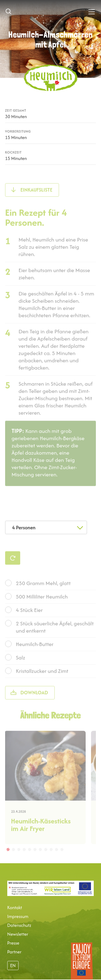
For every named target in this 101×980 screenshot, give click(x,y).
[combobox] (46, 527)
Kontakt (15, 908)
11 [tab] (62, 859)
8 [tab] (46, 859)
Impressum (18, 916)
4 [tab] (24, 859)
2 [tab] (13, 859)
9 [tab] (51, 859)
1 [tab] (8, 859)
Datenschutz (19, 925)
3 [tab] (19, 859)
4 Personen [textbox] (24, 528)
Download (34, 702)
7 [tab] (40, 859)
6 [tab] (35, 859)
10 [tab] (56, 859)
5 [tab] (29, 859)
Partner (14, 952)
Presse (13, 943)
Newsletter (18, 934)
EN (13, 966)
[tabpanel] (45, 797)
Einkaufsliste (36, 200)
